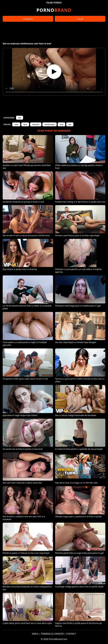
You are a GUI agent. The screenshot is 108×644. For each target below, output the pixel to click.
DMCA (35, 634)
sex (70, 124)
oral (61, 124)
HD (19, 118)
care (16, 124)
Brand (54, 10)
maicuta (36, 124)
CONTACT (71, 634)
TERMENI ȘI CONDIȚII (52, 634)
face (25, 124)
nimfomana (49, 124)
